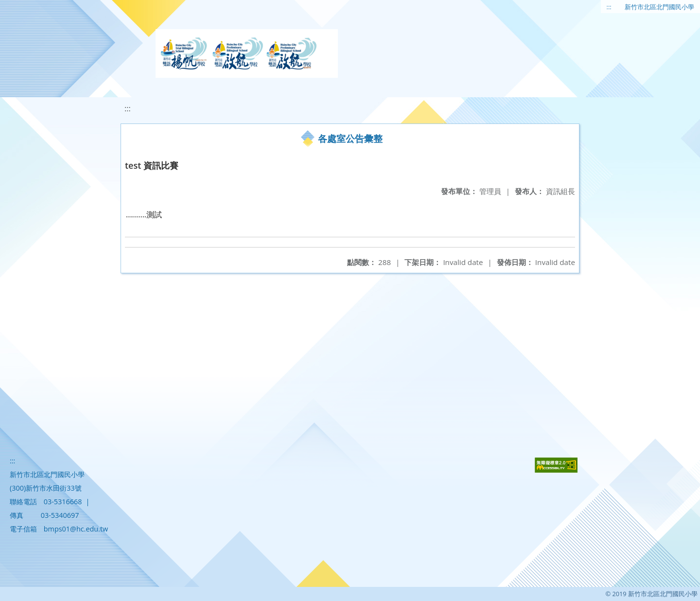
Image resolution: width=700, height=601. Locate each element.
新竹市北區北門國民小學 (659, 7)
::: (609, 7)
